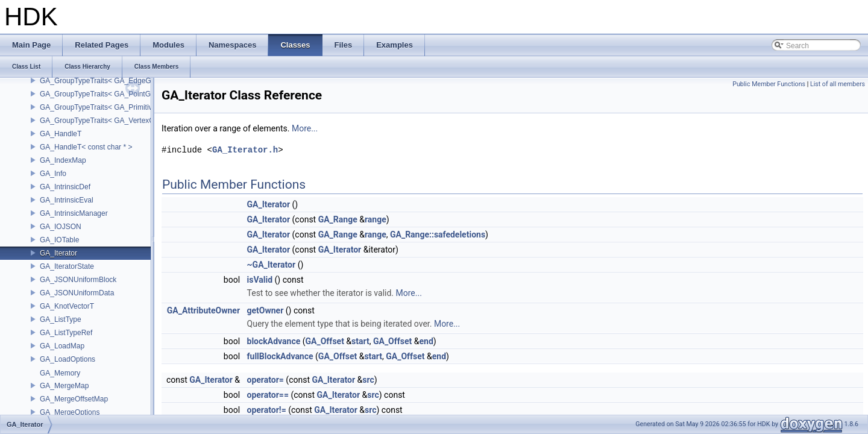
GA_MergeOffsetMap (74, 399)
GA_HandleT (61, 134)
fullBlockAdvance (280, 356)
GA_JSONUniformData (77, 293)
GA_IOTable (59, 240)
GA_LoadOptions (68, 359)
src (368, 380)
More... (305, 128)
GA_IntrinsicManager (74, 213)
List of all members (838, 84)
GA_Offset (325, 341)
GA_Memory (60, 373)
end (426, 341)
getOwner (266, 310)
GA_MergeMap (64, 386)
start (360, 341)
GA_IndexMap (63, 160)
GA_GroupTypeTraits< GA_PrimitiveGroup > (111, 107)
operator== (268, 395)
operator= (266, 380)
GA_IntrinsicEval (67, 200)
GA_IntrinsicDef (65, 187)
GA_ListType (61, 319)
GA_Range (338, 219)
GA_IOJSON (61, 227)
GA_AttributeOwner (203, 310)
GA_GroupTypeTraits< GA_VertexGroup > (108, 121)
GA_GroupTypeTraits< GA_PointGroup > (105, 94)
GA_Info (53, 174)
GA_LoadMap (62, 346)
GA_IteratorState (67, 266)
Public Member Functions (769, 84)
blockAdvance (274, 341)
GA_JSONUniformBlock (78, 280)
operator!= (267, 410)
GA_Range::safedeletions (438, 234)
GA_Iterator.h (245, 150)
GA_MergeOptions (70, 412)
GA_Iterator (58, 253)
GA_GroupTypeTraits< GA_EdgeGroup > (106, 81)
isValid (260, 280)
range (376, 219)
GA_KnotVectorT (67, 306)
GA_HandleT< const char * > (86, 147)
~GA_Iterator (272, 265)
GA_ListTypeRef (66, 333)
